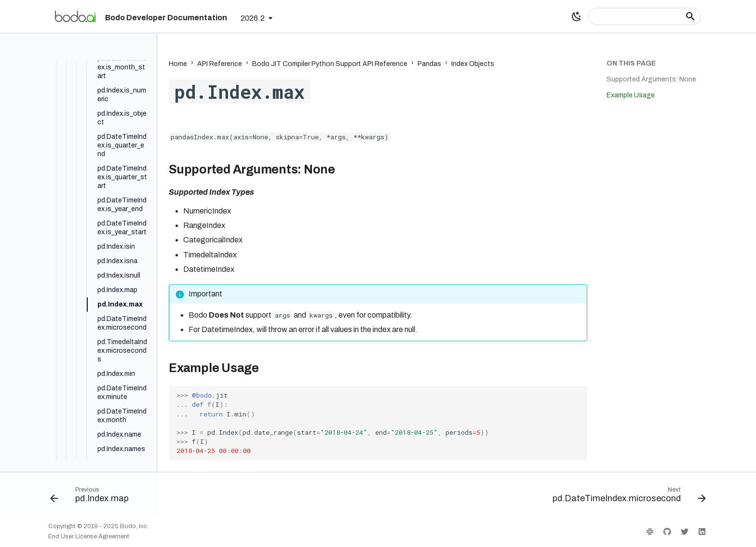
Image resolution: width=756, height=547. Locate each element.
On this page (631, 63)
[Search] (645, 16)
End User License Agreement (89, 536)
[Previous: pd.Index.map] (92, 497)
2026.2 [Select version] (253, 18)
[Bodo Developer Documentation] (75, 16)
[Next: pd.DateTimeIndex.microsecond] (626, 497)
